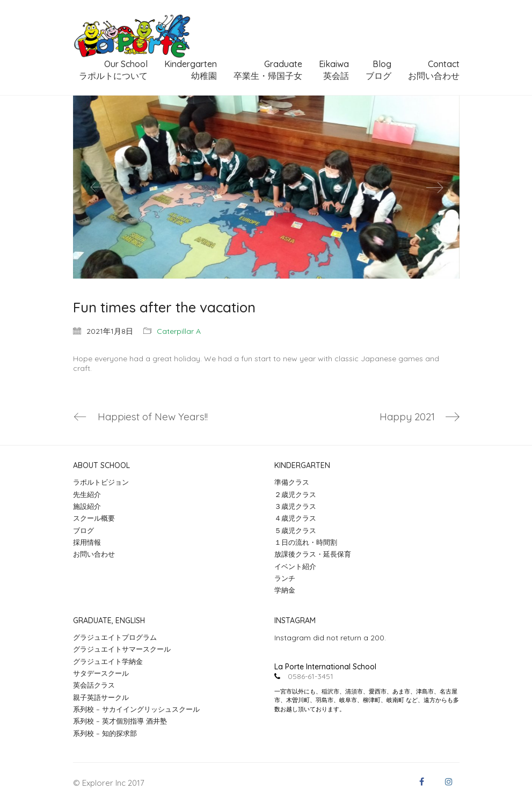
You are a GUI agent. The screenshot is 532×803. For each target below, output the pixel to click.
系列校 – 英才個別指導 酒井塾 (120, 721)
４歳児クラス (295, 518)
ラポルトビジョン (101, 482)
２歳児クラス (295, 494)
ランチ (285, 578)
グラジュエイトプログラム (115, 637)
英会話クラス (94, 685)
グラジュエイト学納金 (108, 661)
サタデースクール (101, 673)
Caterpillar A (179, 331)
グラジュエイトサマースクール (122, 649)
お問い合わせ (94, 554)
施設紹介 (87, 506)
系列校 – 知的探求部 (105, 733)
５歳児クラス (295, 530)
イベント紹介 (295, 566)
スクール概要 (94, 518)
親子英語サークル (101, 697)
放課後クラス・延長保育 (313, 554)
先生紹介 (87, 494)
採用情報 (87, 542)
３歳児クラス (295, 506)
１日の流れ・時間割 (306, 542)
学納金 (285, 590)
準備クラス (292, 482)
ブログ (83, 530)
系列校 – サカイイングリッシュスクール (136, 709)
